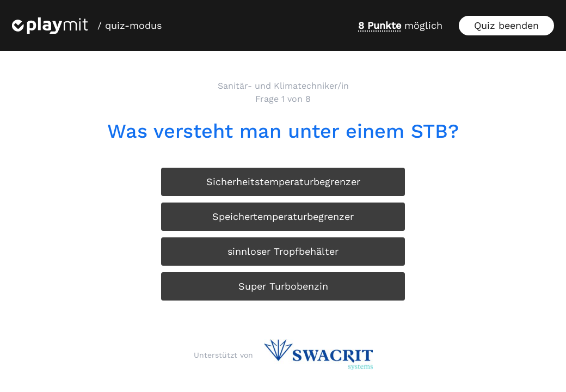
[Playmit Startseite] (50, 26)
